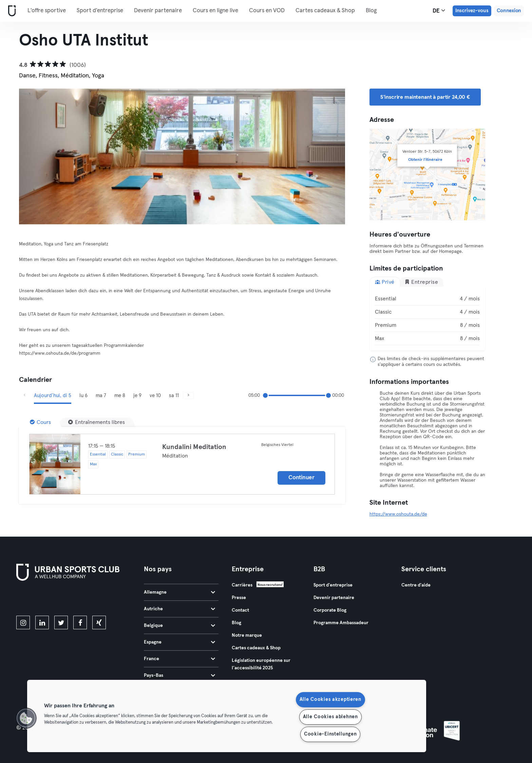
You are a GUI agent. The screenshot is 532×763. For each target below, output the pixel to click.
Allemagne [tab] (179, 592)
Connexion (509, 11)
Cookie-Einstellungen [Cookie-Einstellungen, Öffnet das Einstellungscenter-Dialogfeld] (330, 734)
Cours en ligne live (215, 11)
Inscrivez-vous (472, 11)
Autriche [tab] (179, 609)
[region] (227, 716)
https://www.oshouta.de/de (398, 514)
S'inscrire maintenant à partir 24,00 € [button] (425, 97)
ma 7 (101, 396)
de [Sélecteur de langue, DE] (439, 11)
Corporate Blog (330, 610)
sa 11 (174, 396)
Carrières (242, 585)
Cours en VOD (267, 11)
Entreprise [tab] (421, 282)
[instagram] (23, 622)
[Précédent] (43, 156)
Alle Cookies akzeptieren (330, 700)
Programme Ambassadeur (341, 623)
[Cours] (40, 422)
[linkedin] (42, 622)
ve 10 (155, 396)
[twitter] (61, 622)
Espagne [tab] (179, 642)
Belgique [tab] (179, 626)
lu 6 (83, 396)
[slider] (265, 395)
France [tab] (179, 659)
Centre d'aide (416, 585)
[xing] (99, 622)
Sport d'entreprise (100, 11)
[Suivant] (321, 156)
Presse (239, 598)
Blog (371, 11)
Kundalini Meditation (194, 447)
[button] (26, 718)
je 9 (137, 396)
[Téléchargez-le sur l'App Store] (39, 599)
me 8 (120, 396)
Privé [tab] (385, 282)
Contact (240, 610)
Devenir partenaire (158, 11)
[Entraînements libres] (97, 422)
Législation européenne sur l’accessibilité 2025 (261, 664)
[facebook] (80, 622)
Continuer (301, 478)
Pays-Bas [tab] (179, 675)
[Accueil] (11, 11)
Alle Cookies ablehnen (330, 717)
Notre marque (247, 635)
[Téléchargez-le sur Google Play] (89, 599)
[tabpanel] (427, 319)
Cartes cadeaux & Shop (325, 11)
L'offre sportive (47, 11)
